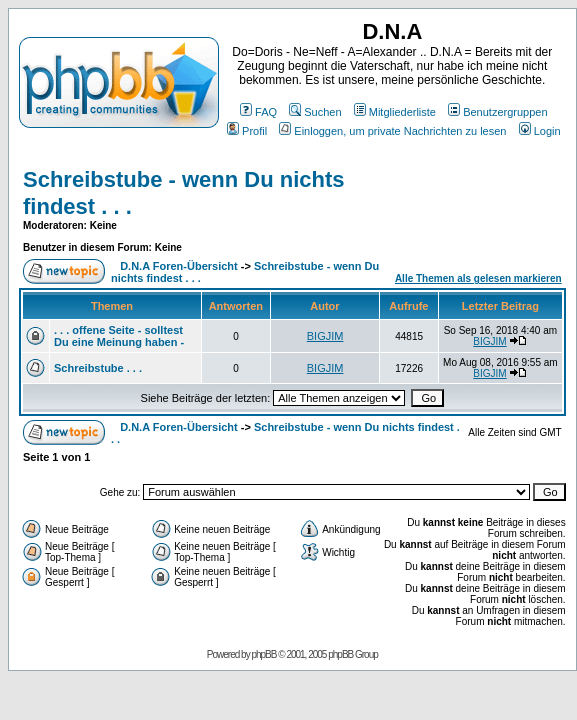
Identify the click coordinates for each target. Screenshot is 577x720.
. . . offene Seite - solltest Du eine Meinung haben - (119, 336)
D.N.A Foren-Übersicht (179, 266)
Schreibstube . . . (98, 368)
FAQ (258, 112)
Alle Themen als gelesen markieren (478, 278)
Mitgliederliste (395, 112)
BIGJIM (325, 336)
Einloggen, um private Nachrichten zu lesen (392, 131)
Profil (247, 131)
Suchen (315, 112)
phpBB (263, 654)
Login (540, 131)
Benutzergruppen (497, 112)
